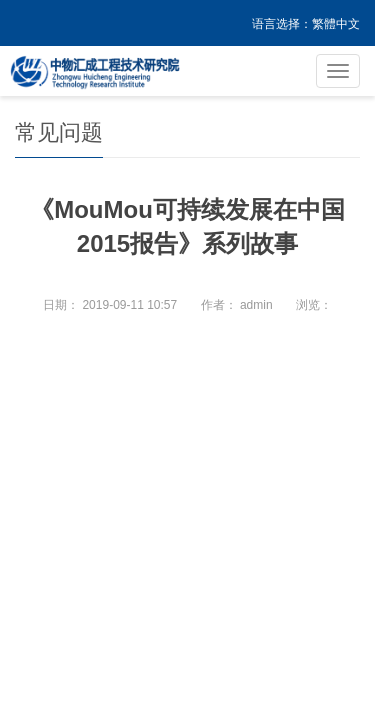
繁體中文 (336, 24)
